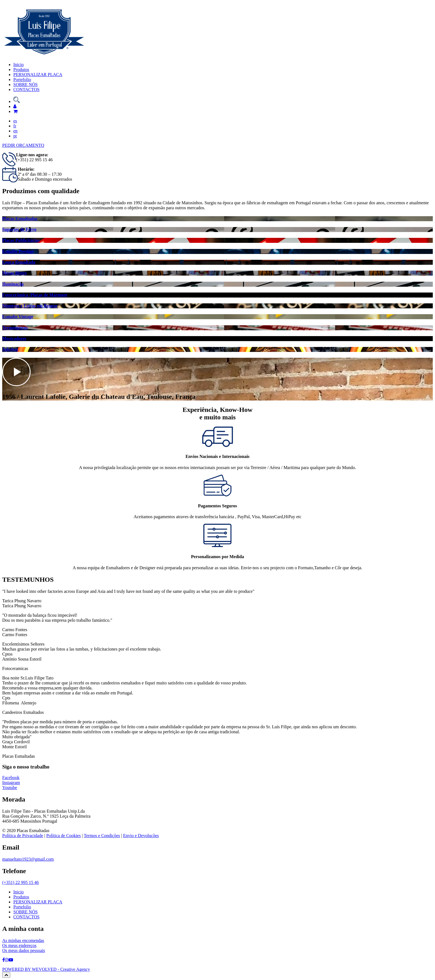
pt (15, 136)
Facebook (11, 780)
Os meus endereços (19, 945)
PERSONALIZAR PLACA (38, 75)
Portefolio (22, 80)
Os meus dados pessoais (24, 950)
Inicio (18, 65)
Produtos (21, 70)
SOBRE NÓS (26, 85)
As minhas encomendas (23, 940)
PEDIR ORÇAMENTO (23, 145)
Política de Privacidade (23, 836)
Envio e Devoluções (141, 836)
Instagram (11, 785)
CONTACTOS (26, 90)
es (15, 121)
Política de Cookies (64, 836)
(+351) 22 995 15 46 (21, 882)
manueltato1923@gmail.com (28, 859)
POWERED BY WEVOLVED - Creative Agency (46, 969)
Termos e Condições (102, 836)
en (15, 131)
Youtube (10, 790)
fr (15, 126)
